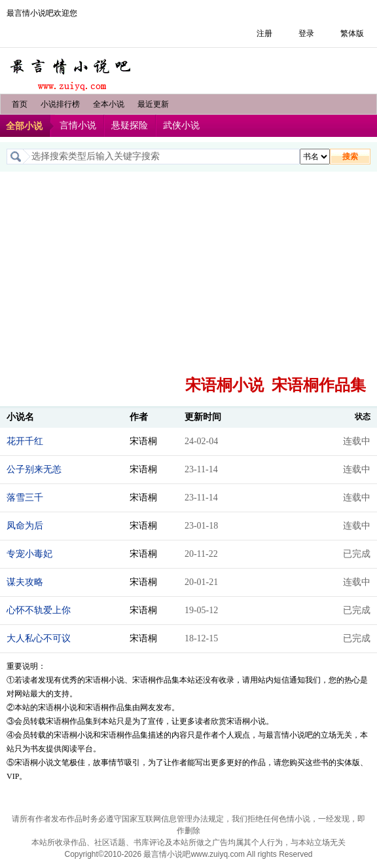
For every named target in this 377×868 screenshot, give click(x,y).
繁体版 (352, 33)
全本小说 (109, 104)
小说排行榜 (60, 104)
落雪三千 (25, 498)
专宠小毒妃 (29, 554)
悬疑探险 (130, 125)
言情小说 (78, 125)
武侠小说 (181, 125)
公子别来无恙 (34, 469)
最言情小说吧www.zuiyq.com (194, 854)
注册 (264, 33)
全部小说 (24, 126)
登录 (306, 33)
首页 (20, 104)
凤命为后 (25, 526)
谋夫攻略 (25, 582)
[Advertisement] (188, 270)
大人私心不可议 (39, 638)
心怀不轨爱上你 (39, 610)
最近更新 (153, 104)
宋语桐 (143, 441)
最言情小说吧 (72, 71)
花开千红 (25, 441)
